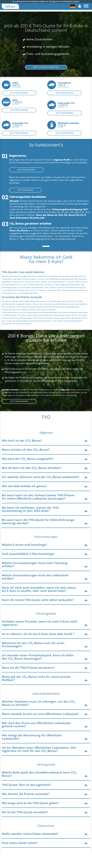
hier (54, 1)
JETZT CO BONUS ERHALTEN (46, 67)
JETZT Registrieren (19, 401)
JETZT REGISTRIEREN (26, 170)
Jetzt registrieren (19, 93)
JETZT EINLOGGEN (25, 190)
